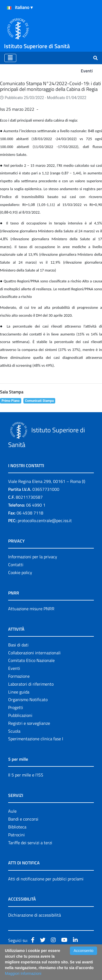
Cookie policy (20, 572)
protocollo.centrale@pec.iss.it (45, 520)
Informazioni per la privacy (33, 557)
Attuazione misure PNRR (31, 609)
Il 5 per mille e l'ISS (26, 775)
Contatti (16, 565)
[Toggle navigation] (10, 58)
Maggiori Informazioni (23, 973)
